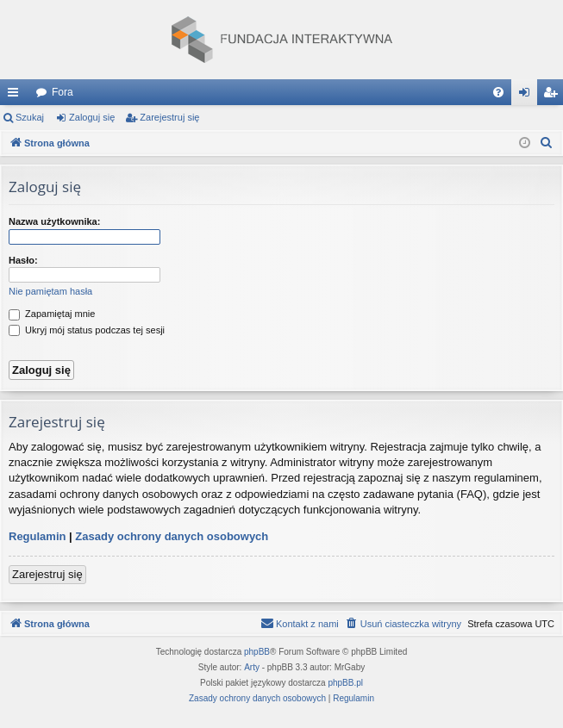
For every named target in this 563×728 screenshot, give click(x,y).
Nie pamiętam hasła (50, 291)
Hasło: (23, 260)
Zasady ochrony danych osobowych (172, 536)
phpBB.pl (345, 683)
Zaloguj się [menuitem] (528, 96)
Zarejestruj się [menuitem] (554, 96)
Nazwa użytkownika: (54, 221)
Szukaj (30, 117)
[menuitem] (498, 92)
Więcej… (16, 96)
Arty (252, 667)
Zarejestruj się (169, 117)
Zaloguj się (92, 117)
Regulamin (37, 536)
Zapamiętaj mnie (52, 314)
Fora (63, 92)
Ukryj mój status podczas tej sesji (87, 330)
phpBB (257, 652)
